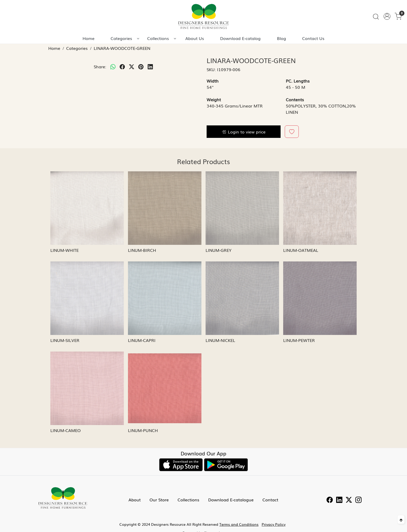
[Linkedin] (339, 500)
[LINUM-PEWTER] (320, 298)
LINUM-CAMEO (66, 430)
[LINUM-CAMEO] (87, 388)
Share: (100, 66)
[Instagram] (358, 500)
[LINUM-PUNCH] (165, 388)
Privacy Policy (274, 524)
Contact (270, 500)
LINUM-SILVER (65, 340)
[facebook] (122, 66)
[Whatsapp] (113, 66)
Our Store (159, 500)
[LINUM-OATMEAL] (320, 208)
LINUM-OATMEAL (301, 250)
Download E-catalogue (231, 500)
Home (89, 38)
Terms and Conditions (239, 524)
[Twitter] (349, 500)
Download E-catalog (240, 38)
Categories (125, 38)
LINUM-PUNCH (143, 430)
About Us (195, 38)
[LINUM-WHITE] (87, 208)
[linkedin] (150, 66)
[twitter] (132, 66)
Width (213, 81)
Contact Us (313, 38)
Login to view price (244, 132)
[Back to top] (401, 520)
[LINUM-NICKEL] (242, 298)
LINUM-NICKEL (220, 340)
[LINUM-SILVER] (87, 298)
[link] (376, 16)
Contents (295, 99)
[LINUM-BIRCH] (165, 208)
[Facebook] (330, 500)
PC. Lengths (298, 81)
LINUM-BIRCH (142, 250)
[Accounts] (387, 16)
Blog (281, 38)
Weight (214, 99)
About (135, 500)
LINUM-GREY (219, 250)
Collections (161, 38)
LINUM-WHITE (65, 250)
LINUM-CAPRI (142, 340)
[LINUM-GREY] (242, 208)
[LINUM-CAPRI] (165, 298)
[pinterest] (141, 66)
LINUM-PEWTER (299, 340)
